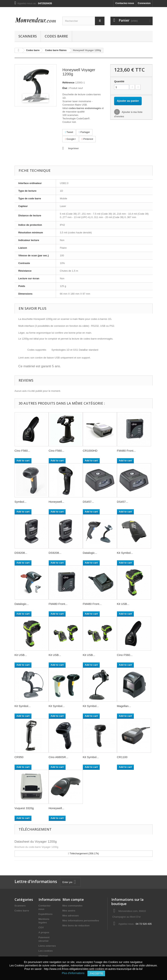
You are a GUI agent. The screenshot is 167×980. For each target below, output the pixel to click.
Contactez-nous (125, 3)
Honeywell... (57, 502)
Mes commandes (73, 906)
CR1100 (122, 757)
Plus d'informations (75, 973)
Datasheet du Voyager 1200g (36, 842)
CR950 (19, 757)
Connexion (144, 3)
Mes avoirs (69, 911)
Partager (84, 132)
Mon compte (73, 899)
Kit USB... (123, 604)
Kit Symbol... (125, 553)
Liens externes (47, 946)
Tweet (69, 132)
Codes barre (56, 36)
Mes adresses (71, 916)
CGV (41, 927)
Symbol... (21, 502)
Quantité (119, 81)
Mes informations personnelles (81, 921)
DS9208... (21, 553)
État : (65, 88)
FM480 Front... (126, 451)
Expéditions (46, 914)
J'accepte (96, 973)
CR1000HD (90, 451)
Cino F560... (22, 451)
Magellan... (124, 706)
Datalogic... (90, 553)
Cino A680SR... (59, 757)
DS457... (88, 502)
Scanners (28, 36)
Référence (68, 83)
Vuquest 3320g (24, 808)
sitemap (43, 956)
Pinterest (87, 139)
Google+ (70, 139)
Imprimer (73, 148)
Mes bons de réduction (76, 926)
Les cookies (46, 951)
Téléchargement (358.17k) (83, 853)
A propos (44, 932)
